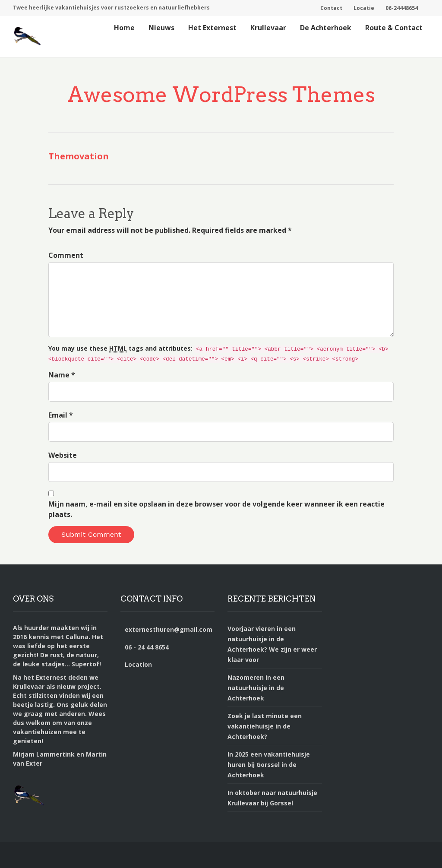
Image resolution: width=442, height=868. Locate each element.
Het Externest (212, 28)
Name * (62, 375)
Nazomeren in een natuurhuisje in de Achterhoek (256, 688)
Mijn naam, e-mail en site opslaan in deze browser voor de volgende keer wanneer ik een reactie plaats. (216, 509)
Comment (66, 255)
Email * (61, 415)
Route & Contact (394, 28)
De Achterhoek (326, 28)
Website (63, 455)
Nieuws (161, 28)
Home (124, 28)
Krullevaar (268, 28)
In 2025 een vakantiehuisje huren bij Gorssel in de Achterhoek (269, 765)
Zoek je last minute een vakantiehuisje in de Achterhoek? (265, 726)
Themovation (79, 156)
